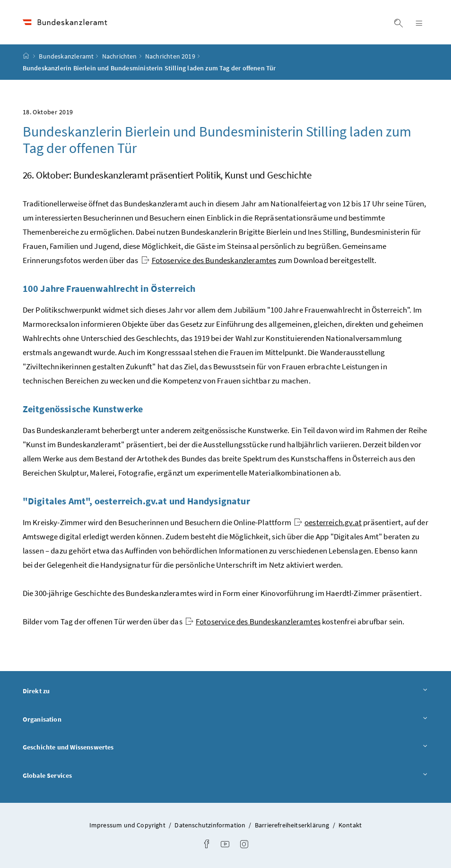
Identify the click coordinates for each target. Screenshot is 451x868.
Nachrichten (120, 56)
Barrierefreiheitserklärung (293, 825)
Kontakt (350, 825)
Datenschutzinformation (211, 825)
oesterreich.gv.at (328, 522)
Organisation (226, 719)
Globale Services (226, 775)
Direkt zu (226, 691)
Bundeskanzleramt (66, 56)
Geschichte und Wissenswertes (226, 747)
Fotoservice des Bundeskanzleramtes (209, 260)
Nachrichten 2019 (170, 56)
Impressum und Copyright (128, 825)
